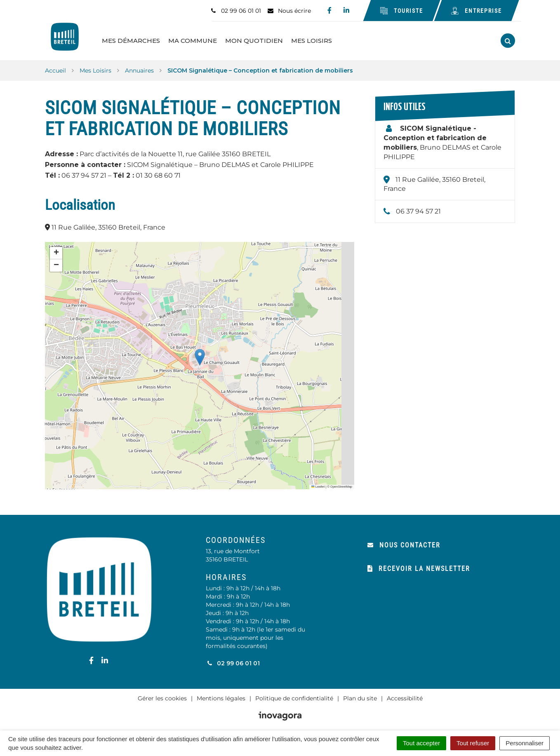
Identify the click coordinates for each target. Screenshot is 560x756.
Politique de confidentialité (294, 695)
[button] (200, 353)
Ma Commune (201, 39)
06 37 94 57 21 (418, 208)
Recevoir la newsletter (419, 565)
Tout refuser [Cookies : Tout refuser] (473, 743)
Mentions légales (221, 695)
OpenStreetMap (341, 483)
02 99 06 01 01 (233, 660)
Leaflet (318, 483)
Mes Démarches (139, 39)
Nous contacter (404, 541)
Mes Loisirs (320, 39)
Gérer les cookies (162, 695)
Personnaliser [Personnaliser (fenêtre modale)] (525, 743)
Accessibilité (405, 695)
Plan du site (360, 695)
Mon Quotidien (262, 39)
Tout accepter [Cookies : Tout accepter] (421, 743)
